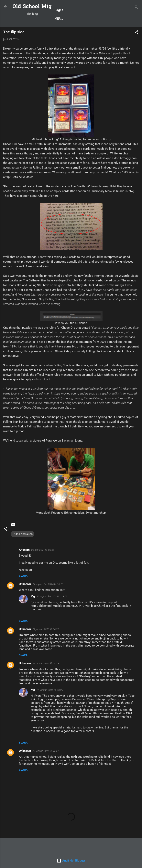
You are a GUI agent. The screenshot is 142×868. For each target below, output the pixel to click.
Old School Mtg (32, 7)
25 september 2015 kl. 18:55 (52, 610)
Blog (21, 32)
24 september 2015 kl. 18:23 (48, 598)
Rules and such (23, 548)
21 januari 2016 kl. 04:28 (46, 677)
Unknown (25, 598)
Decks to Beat (114, 32)
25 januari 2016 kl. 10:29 (50, 704)
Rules (67, 32)
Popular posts (44, 32)
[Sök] (137, 8)
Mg (33, 610)
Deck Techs (87, 32)
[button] (137, 47)
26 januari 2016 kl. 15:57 (46, 765)
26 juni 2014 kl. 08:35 (43, 564)
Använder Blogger (71, 861)
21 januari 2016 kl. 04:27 (46, 643)
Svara (23, 590)
